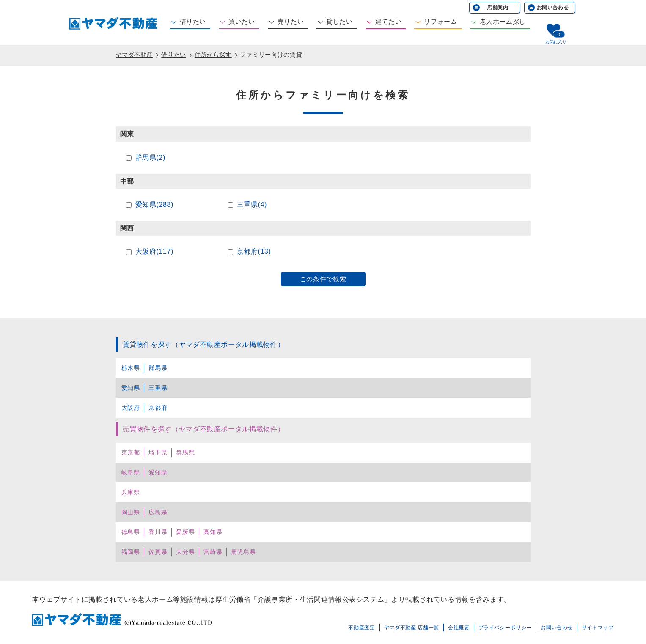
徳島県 (131, 532)
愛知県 (131, 388)
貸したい (339, 21)
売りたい (291, 21)
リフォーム (440, 21)
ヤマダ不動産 (135, 55)
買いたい (242, 21)
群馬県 (158, 368)
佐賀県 (158, 552)
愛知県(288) (154, 204)
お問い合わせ (553, 8)
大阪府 (131, 408)
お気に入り (556, 42)
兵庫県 (131, 492)
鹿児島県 (243, 552)
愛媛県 (185, 532)
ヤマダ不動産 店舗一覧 (412, 628)
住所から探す (213, 55)
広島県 (158, 512)
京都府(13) (254, 251)
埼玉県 (158, 452)
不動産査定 (361, 628)
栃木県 (131, 368)
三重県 (158, 388)
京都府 (158, 408)
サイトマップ (598, 628)
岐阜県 (131, 472)
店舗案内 (498, 8)
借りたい (193, 21)
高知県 (213, 532)
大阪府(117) (154, 251)
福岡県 (131, 552)
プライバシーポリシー (505, 628)
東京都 (131, 452)
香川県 (158, 532)
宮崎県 (213, 552)
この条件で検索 (323, 279)
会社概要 (459, 628)
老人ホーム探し (503, 21)
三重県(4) (252, 204)
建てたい (389, 21)
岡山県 (131, 512)
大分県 (185, 552)
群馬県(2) (150, 158)
